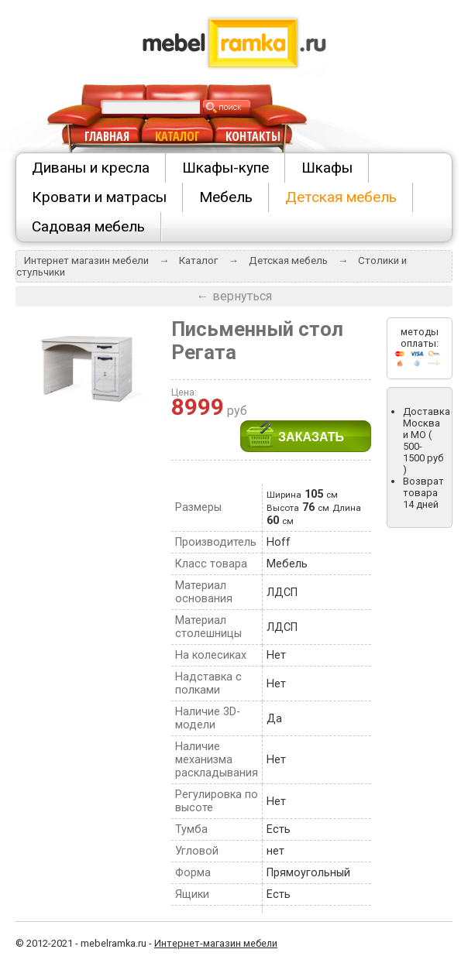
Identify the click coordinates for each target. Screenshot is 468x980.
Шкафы (327, 168)
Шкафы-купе (225, 168)
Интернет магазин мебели (86, 260)
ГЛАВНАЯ (107, 136)
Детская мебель (341, 197)
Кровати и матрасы (99, 197)
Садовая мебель (88, 226)
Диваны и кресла (91, 168)
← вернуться (234, 296)
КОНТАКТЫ (253, 136)
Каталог (198, 260)
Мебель (226, 197)
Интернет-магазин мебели (216, 943)
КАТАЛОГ (177, 136)
